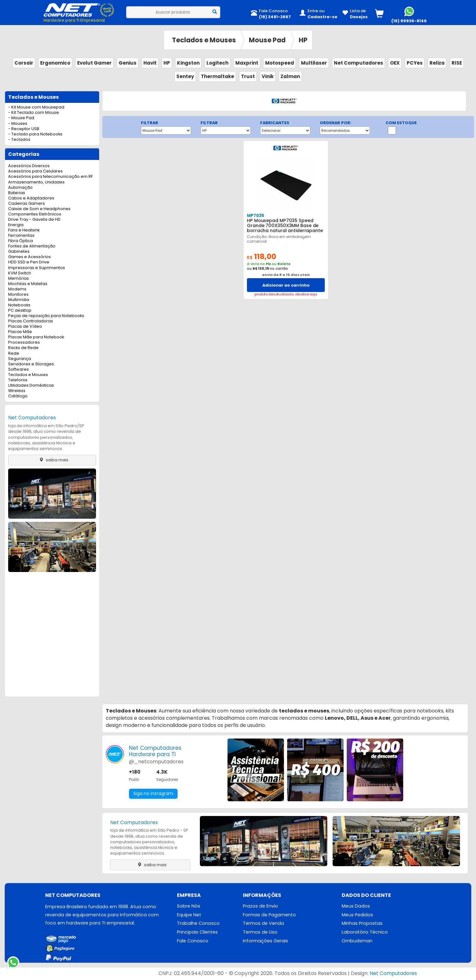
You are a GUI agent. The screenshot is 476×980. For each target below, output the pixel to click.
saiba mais (52, 460)
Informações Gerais (265, 941)
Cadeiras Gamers (27, 204)
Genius (128, 63)
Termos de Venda (263, 924)
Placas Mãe (20, 332)
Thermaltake (217, 76)
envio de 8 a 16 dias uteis (286, 275)
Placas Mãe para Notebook (36, 337)
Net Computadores (358, 63)
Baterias (17, 193)
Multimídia (19, 300)
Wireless (17, 391)
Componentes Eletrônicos (35, 214)
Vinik (268, 76)
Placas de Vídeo (25, 327)
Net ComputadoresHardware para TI (155, 751)
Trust (248, 76)
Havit (150, 63)
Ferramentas (21, 236)
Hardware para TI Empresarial (74, 20)
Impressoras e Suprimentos (37, 268)
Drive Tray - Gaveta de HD (34, 220)
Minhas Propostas (362, 924)
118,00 (262, 257)
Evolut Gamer (94, 63)
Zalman (290, 76)
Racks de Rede (23, 348)
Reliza (437, 63)
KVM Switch (20, 273)
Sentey (185, 76)
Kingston (188, 63)
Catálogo (18, 396)
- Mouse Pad (21, 118)
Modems (17, 289)
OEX (395, 63)
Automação (20, 188)
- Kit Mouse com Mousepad (36, 107)
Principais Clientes (197, 932)
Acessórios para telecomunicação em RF (51, 177)
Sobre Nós (189, 906)
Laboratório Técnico (365, 932)
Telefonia (18, 380)
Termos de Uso (260, 932)
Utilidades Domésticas (31, 386)
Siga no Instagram (153, 794)
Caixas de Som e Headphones (39, 209)
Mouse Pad (267, 40)
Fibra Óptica (21, 241)
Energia (16, 225)
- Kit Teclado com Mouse (34, 113)
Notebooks (19, 305)
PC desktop (20, 311)
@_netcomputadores (156, 762)
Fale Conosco (193, 941)
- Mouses (18, 124)
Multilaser (314, 63)
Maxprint (247, 63)
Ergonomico (55, 63)
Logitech (217, 63)
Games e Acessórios (29, 257)
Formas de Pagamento (269, 915)
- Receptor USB (24, 129)
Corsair (24, 63)
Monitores (18, 295)
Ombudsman (357, 941)
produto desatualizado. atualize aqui (286, 294)
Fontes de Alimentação (32, 246)
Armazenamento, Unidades (36, 182)
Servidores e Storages (31, 364)
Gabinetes (19, 252)
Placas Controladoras (31, 321)
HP (303, 40)
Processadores (24, 343)
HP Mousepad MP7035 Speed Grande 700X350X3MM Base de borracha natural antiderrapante (285, 225)
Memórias (19, 279)
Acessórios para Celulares (35, 171)
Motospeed (280, 63)
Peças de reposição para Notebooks (46, 316)
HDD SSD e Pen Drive (29, 262)
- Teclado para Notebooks (35, 134)
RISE (457, 63)
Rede (14, 354)
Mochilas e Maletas (28, 284)
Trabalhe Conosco (198, 924)
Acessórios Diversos (29, 166)
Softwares (19, 370)
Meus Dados (356, 906)
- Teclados (19, 140)
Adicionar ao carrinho (286, 285)
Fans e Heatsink (24, 230)
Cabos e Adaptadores (31, 198)
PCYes (415, 63)
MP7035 (255, 216)
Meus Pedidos (357, 915)
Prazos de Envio (260, 906)
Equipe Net (189, 915)
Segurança (20, 359)
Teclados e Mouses (204, 40)
